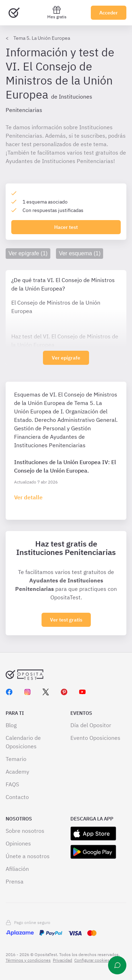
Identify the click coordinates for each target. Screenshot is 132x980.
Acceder (109, 13)
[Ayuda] (117, 965)
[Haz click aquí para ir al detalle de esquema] (28, 497)
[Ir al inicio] (14, 13)
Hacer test (66, 227)
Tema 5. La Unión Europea (42, 38)
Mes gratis (57, 13)
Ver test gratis (66, 620)
